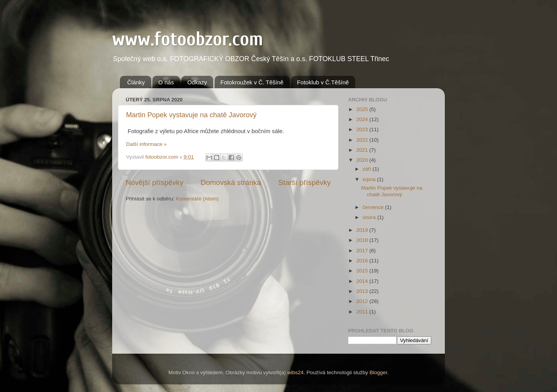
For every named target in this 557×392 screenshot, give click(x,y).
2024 (363, 119)
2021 (363, 150)
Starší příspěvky (305, 182)
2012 (363, 301)
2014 (363, 281)
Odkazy (197, 82)
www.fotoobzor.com (188, 39)
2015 (363, 271)
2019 (363, 230)
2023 (363, 129)
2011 (363, 312)
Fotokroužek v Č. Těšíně (252, 82)
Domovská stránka (231, 182)
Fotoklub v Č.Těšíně (323, 82)
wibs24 (296, 372)
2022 (363, 140)
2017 (363, 251)
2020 (363, 160)
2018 (363, 240)
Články (136, 82)
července (374, 207)
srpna (370, 179)
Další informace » (146, 144)
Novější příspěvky (155, 182)
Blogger (378, 372)
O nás (166, 82)
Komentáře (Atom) (197, 199)
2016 (363, 261)
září (367, 169)
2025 (363, 109)
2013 (363, 291)
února (370, 217)
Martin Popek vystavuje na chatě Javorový (191, 115)
